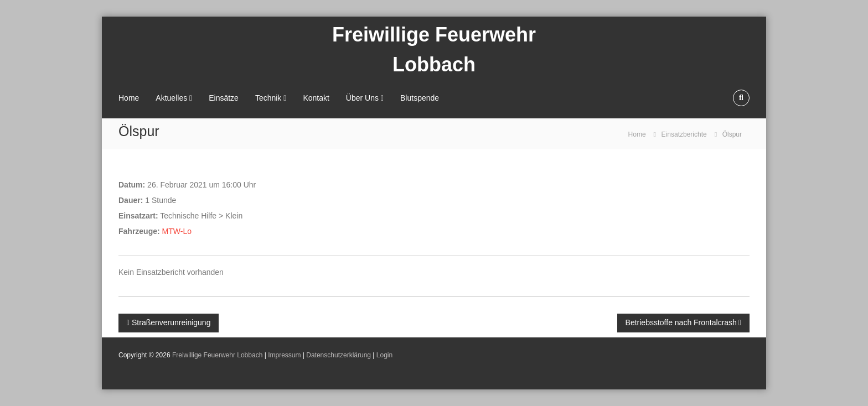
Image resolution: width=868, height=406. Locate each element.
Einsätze (224, 98)
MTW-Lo (177, 231)
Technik (268, 98)
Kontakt (316, 98)
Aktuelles (171, 98)
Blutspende (420, 98)
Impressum (284, 355)
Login (384, 355)
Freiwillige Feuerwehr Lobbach (217, 355)
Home (129, 98)
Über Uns (362, 98)
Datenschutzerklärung (339, 355)
